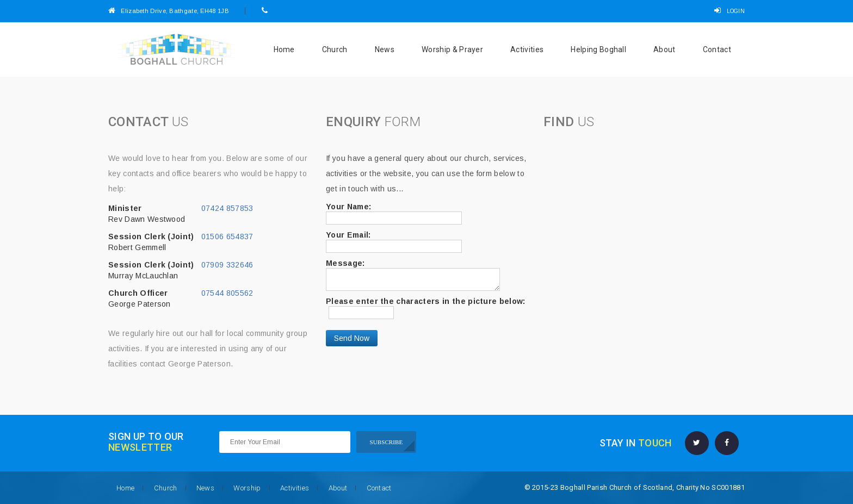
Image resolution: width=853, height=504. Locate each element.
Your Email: (348, 235)
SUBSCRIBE (387, 442)
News (385, 49)
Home (284, 49)
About (665, 49)
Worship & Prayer (452, 49)
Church (335, 49)
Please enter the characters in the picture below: (426, 301)
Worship (247, 488)
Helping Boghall (598, 49)
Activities (527, 49)
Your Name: (348, 207)
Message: (345, 263)
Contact (717, 49)
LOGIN (730, 11)
